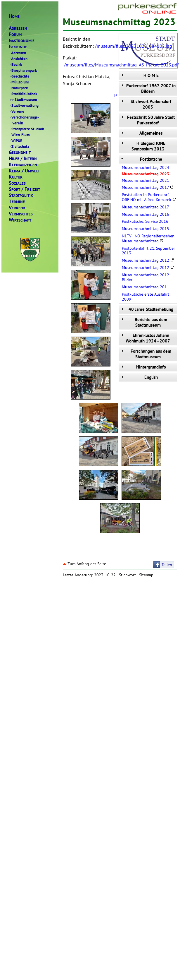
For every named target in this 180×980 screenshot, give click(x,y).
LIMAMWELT (24, 171)
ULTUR (16, 177)
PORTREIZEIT (24, 189)
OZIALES (17, 183)
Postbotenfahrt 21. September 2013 (148, 251)
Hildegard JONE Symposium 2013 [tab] (143, 146)
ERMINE (17, 202)
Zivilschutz (19, 146)
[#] (116, 95)
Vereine (17, 111)
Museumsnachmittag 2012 (148, 260)
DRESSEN (18, 28)
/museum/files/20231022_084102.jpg (134, 46)
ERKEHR (17, 208)
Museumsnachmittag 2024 (146, 167)
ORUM (15, 34)
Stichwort (127, 575)
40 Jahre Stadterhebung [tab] (147, 309)
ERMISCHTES (21, 214)
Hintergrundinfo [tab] (143, 367)
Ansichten (18, 59)
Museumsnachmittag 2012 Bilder (146, 277)
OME (14, 16)
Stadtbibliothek (23, 94)
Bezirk (15, 64)
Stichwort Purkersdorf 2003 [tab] (146, 104)
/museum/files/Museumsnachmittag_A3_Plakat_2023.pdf (121, 65)
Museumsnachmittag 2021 (146, 180)
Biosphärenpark (23, 70)
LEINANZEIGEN (23, 165)
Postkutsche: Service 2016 (145, 221)
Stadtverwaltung (24, 105)
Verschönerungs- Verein (24, 120)
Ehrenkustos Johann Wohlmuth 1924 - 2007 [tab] (145, 338)
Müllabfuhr (19, 82)
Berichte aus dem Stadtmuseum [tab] (144, 322)
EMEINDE (18, 47)
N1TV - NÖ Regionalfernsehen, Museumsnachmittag (148, 238)
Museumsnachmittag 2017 (148, 187)
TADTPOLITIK (21, 195)
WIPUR (16, 141)
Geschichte (19, 76)
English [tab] (139, 377)
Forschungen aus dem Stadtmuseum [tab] (146, 354)
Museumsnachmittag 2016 (146, 214)
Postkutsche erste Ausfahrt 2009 (146, 297)
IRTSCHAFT (20, 220)
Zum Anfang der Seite (84, 564)
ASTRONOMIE (22, 41)
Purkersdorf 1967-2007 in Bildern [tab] (148, 88)
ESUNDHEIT (20, 152)
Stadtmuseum (23, 100)
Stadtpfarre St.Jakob (26, 129)
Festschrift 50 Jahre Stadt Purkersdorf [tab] (147, 120)
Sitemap (146, 575)
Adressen (17, 53)
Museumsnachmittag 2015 (146, 229)
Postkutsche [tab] (141, 159)
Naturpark (18, 88)
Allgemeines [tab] (141, 133)
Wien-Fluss (19, 135)
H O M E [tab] (139, 75)
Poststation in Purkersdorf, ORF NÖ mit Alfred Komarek (149, 197)
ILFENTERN (23, 159)
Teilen (167, 565)
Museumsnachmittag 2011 (146, 287)
